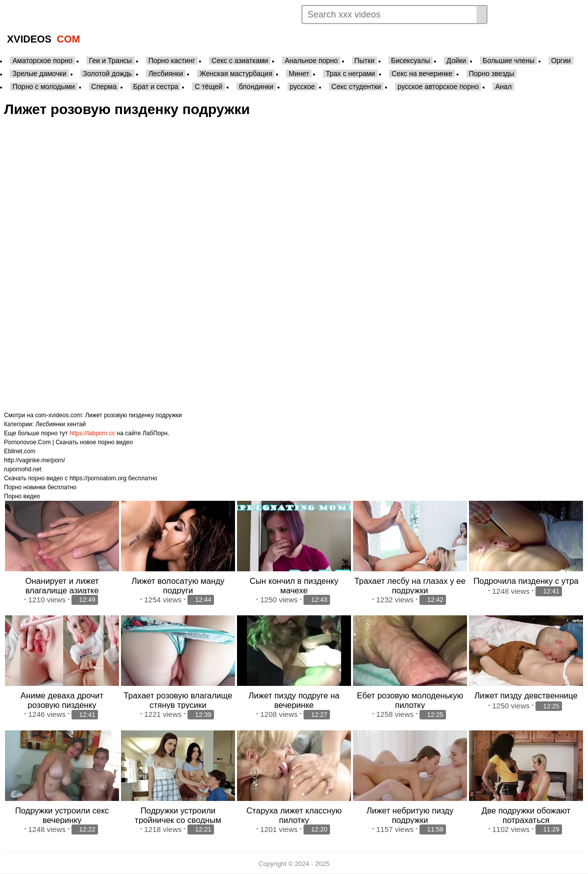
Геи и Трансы (110, 61)
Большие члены (508, 61)
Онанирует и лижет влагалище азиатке (62, 586)
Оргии (561, 61)
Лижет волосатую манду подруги (178, 586)
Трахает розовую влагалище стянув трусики (178, 700)
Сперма (104, 87)
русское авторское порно (438, 87)
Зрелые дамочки (39, 74)
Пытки (364, 61)
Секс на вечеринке (422, 74)
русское (302, 87)
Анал (503, 87)
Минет (299, 74)
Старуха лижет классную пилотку (294, 815)
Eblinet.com (20, 451)
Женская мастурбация (236, 74)
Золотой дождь (107, 74)
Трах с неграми (350, 74)
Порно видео (22, 496)
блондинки (256, 87)
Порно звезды (492, 74)
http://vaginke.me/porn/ (34, 460)
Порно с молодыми (44, 87)
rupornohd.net (23, 469)
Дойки (456, 61)
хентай (76, 424)
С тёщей (208, 87)
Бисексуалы (410, 61)
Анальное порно (311, 61)
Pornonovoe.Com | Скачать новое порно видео (68, 442)
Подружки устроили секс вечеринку (62, 815)
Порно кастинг (172, 61)
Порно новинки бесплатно (40, 487)
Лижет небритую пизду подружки (410, 815)
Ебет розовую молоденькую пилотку (410, 700)
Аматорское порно (42, 61)
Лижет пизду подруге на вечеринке (294, 700)
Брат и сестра (155, 87)
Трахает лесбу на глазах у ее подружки (410, 586)
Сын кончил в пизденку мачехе (294, 586)
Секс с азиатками (240, 61)
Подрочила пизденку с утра (526, 581)
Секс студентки (356, 87)
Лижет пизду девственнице (526, 695)
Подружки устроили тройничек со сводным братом (178, 820)
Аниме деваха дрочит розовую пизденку (62, 700)
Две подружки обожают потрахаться (526, 815)
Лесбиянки (166, 74)
